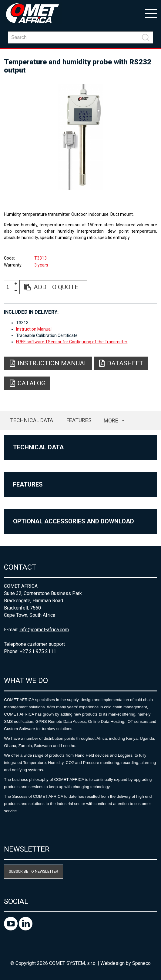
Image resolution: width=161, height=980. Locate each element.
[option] (80, 137)
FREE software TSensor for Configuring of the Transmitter (72, 342)
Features (79, 420)
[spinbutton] (10, 287)
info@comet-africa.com (44, 630)
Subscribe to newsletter (34, 871)
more (111, 420)
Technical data (32, 420)
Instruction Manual (34, 329)
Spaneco (141, 963)
